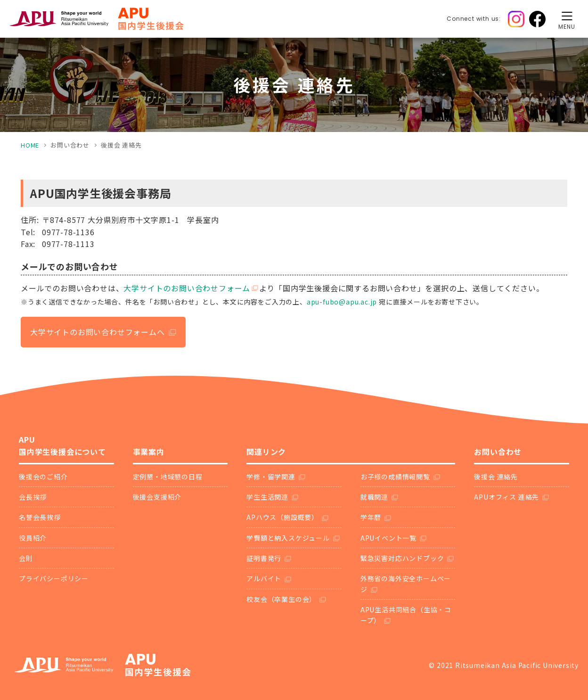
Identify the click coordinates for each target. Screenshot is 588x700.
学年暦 (371, 517)
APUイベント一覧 (388, 538)
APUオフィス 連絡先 (506, 497)
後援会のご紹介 (43, 477)
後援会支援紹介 (157, 497)
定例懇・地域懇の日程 (168, 477)
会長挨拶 (33, 497)
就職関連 (374, 497)
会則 (26, 558)
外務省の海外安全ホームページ (406, 584)
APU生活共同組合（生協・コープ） (406, 615)
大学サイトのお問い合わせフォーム (187, 288)
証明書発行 (264, 558)
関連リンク (266, 452)
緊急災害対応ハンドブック (402, 558)
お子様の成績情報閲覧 (395, 477)
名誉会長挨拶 (40, 517)
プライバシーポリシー (54, 578)
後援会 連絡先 (496, 477)
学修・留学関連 (271, 477)
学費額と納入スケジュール (288, 538)
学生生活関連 (267, 497)
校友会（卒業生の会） (281, 599)
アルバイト (264, 578)
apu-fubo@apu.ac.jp (342, 302)
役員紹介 (33, 538)
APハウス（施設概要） (282, 517)
